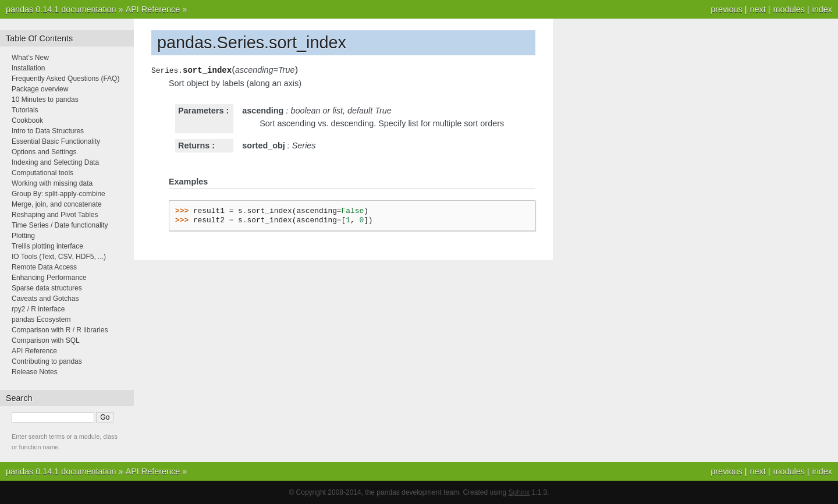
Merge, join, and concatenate (57, 204)
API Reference (153, 9)
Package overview (40, 89)
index (822, 9)
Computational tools (42, 173)
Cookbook (27, 120)
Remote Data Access (44, 267)
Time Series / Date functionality (60, 225)
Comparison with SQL (46, 340)
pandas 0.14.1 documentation (61, 9)
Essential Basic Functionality (56, 141)
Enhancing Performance (49, 278)
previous (726, 9)
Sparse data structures (47, 288)
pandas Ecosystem (41, 320)
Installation (28, 68)
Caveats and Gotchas (45, 299)
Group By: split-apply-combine (58, 194)
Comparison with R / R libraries (60, 330)
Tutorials (25, 110)
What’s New (30, 58)
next (757, 9)
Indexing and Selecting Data (55, 162)
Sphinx (519, 492)
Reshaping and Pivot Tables (55, 215)
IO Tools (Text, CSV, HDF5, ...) (59, 257)
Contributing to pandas (47, 361)
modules (789, 9)
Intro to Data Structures (48, 131)
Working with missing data (52, 183)
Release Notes (35, 372)
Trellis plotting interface (47, 246)
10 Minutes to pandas (45, 100)
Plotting (23, 236)
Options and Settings (44, 152)
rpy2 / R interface (38, 309)
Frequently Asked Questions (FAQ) (65, 79)
